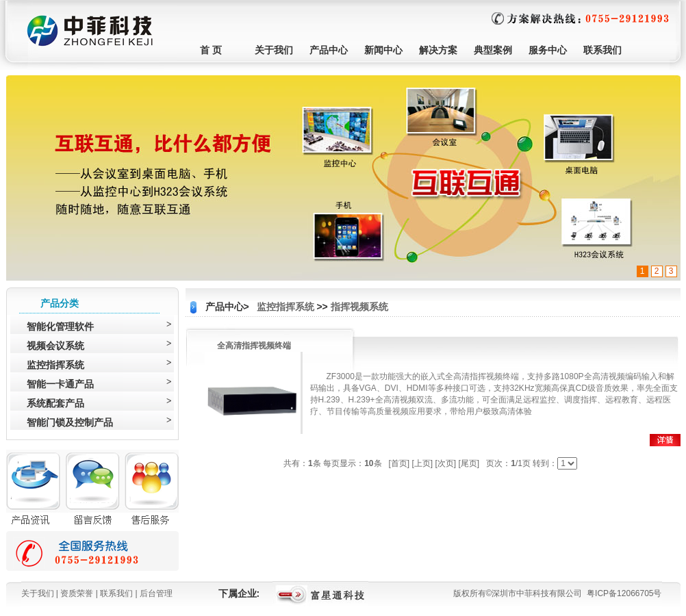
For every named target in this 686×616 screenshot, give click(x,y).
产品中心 (329, 50)
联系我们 (602, 50)
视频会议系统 (55, 346)
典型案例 (493, 50)
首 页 (211, 50)
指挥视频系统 (359, 307)
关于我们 (274, 50)
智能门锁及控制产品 (70, 422)
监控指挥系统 (55, 365)
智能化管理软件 (60, 326)
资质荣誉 (77, 593)
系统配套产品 (55, 403)
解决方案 (438, 50)
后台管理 (156, 593)
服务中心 (548, 50)
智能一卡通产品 (60, 384)
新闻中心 (383, 50)
